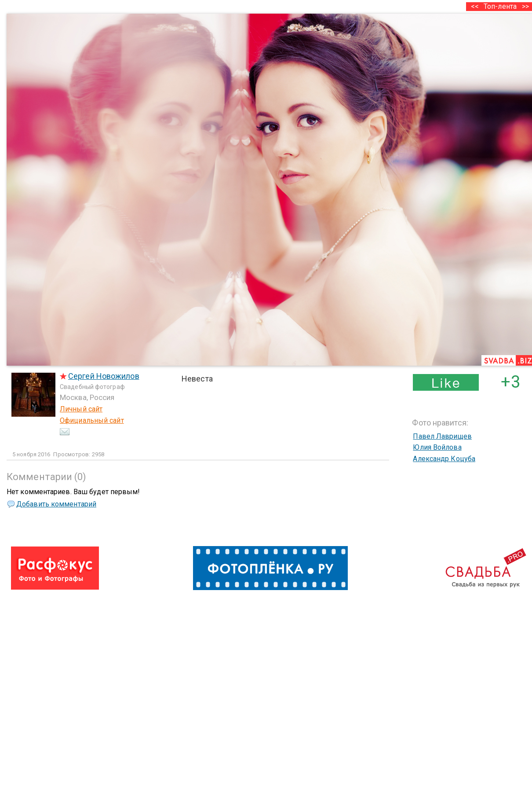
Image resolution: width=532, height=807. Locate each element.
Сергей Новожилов (104, 376)
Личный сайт (81, 409)
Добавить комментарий (56, 504)
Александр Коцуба (444, 459)
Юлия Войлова (437, 447)
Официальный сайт (92, 420)
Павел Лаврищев (442, 436)
